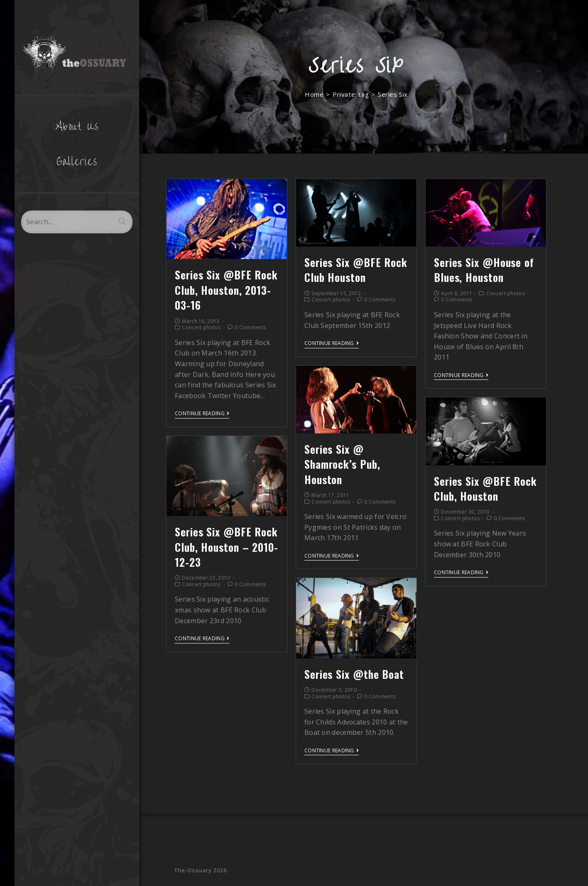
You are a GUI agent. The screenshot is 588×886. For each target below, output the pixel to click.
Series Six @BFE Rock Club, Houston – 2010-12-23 (227, 547)
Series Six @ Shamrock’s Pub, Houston (342, 464)
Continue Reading (202, 414)
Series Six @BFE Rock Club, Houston (485, 488)
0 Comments (250, 327)
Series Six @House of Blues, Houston (484, 270)
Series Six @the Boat (354, 674)
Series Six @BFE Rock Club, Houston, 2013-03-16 (226, 290)
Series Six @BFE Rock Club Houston (356, 270)
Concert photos (201, 327)
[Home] (314, 94)
